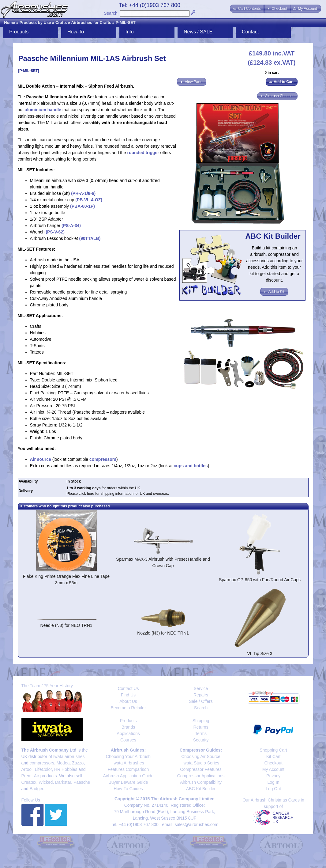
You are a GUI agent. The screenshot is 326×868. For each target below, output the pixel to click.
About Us (128, 701)
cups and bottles (191, 466)
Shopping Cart (273, 750)
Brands (128, 727)
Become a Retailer (128, 708)
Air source (41, 459)
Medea (63, 763)
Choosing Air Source (201, 756)
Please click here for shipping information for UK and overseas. (118, 494)
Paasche (82, 782)
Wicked (46, 782)
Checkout (273, 763)
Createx (29, 782)
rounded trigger (143, 153)
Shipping (201, 721)
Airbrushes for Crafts (91, 23)
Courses (128, 740)
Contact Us (128, 688)
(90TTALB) (89, 238)
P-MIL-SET (126, 23)
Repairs (201, 695)
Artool (27, 769)
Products (19, 32)
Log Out (273, 789)
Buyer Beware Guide (128, 782)
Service (201, 688)
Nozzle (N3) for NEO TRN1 (163, 633)
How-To (76, 32)
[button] (247, 9)
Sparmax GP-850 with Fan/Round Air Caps (260, 580)
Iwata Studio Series (201, 763)
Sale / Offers (201, 701)
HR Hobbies (66, 769)
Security (201, 740)
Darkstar (63, 782)
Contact (250, 32)
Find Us (128, 695)
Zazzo (78, 763)
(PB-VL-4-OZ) (89, 200)
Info (130, 32)
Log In (274, 782)
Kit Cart (274, 756)
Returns (201, 727)
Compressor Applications (201, 776)
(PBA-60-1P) (82, 206)
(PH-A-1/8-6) (83, 193)
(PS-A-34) (71, 226)
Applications (128, 733)
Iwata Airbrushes (128, 763)
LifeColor (43, 769)
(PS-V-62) (55, 232)
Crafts (61, 23)
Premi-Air (30, 776)
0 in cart (272, 73)
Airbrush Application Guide (128, 776)
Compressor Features (201, 769)
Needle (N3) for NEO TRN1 (66, 625)
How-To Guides (128, 789)
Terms (201, 733)
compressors (103, 459)
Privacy (273, 776)
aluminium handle (43, 110)
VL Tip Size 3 (260, 654)
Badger (36, 789)
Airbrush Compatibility (201, 782)
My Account (273, 769)
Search (111, 13)
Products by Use (35, 23)
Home (9, 23)
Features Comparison (128, 769)
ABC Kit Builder (201, 789)
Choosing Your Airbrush (128, 756)
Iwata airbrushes (69, 756)
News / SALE (198, 32)
